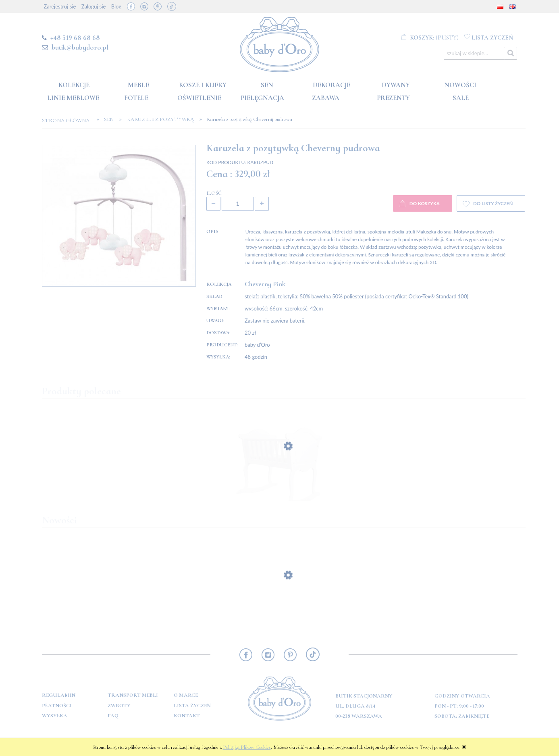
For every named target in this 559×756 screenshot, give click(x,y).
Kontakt (187, 716)
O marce (186, 695)
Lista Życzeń (192, 706)
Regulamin (59, 695)
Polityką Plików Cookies (247, 747)
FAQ (113, 716)
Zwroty (119, 706)
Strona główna (68, 121)
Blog (116, 6)
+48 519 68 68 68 (75, 37)
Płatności (57, 706)
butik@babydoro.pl (80, 47)
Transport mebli (133, 695)
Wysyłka (55, 716)
